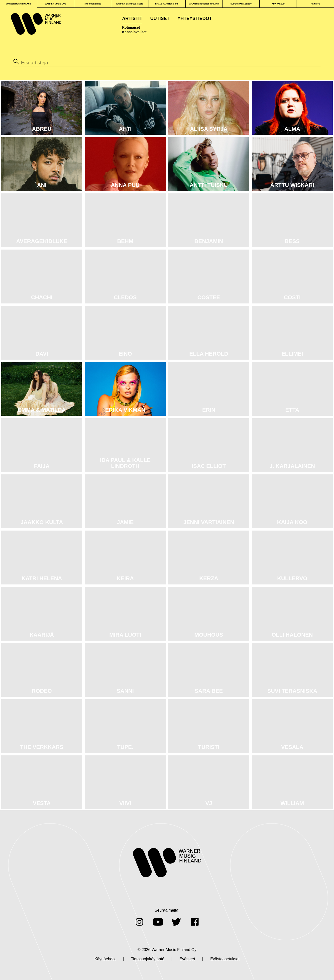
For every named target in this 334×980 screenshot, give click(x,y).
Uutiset (160, 18)
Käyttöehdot (105, 959)
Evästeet (187, 959)
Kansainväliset (134, 32)
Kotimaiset (131, 27)
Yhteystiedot (195, 18)
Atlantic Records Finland (204, 4)
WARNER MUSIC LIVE (56, 4)
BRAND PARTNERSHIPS (167, 4)
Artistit (132, 18)
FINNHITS (315, 4)
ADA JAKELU (278, 4)
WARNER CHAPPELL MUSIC (130, 4)
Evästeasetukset (225, 959)
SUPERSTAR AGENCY (241, 4)
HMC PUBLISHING (93, 4)
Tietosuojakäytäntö (148, 959)
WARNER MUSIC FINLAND (18, 4)
